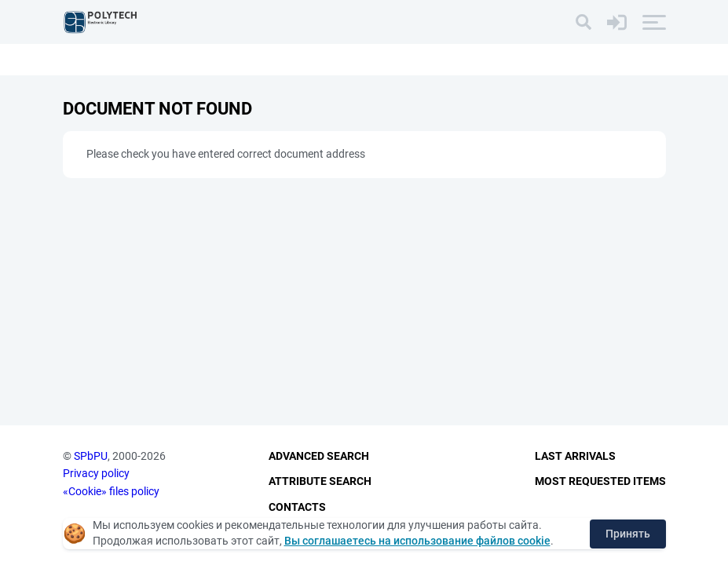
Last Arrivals (575, 456)
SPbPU (91, 456)
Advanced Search (319, 456)
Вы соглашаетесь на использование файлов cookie (417, 541)
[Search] (583, 22)
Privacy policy (96, 473)
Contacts (297, 507)
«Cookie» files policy (111, 491)
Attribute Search (320, 481)
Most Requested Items (600, 481)
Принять (628, 534)
